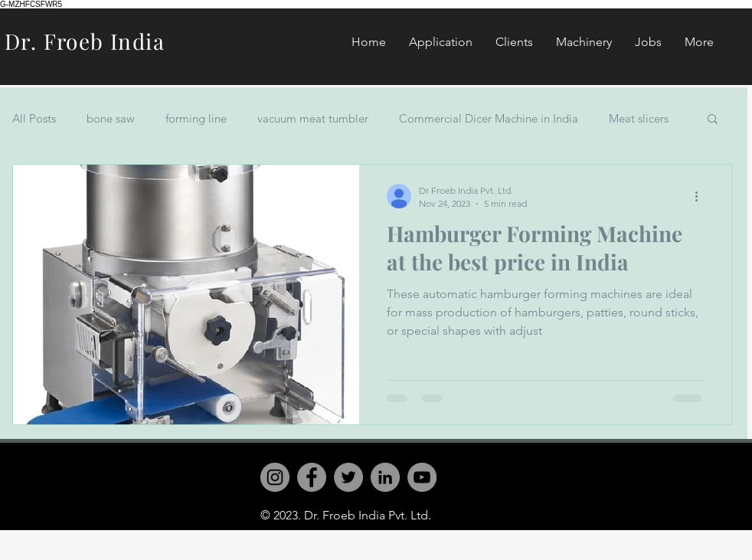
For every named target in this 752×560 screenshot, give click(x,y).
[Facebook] (312, 477)
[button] (713, 120)
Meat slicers (639, 118)
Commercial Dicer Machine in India (489, 118)
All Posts (34, 118)
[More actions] (701, 196)
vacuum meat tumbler (313, 118)
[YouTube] (422, 477)
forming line (196, 118)
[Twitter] (348, 477)
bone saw (111, 118)
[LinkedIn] (385, 477)
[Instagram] (275, 477)
